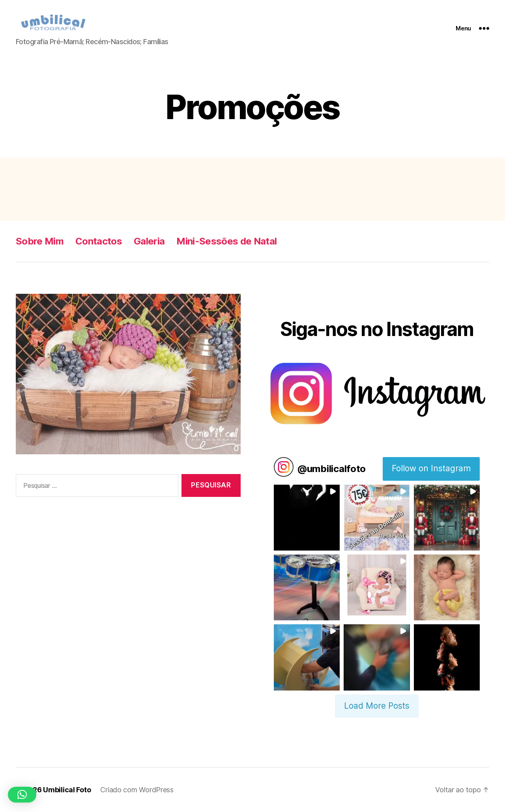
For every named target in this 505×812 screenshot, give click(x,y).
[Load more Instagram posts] (377, 706)
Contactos (99, 241)
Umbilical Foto (67, 790)
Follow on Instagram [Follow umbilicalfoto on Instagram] (431, 468)
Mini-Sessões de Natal (226, 241)
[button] (307, 518)
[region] (128, 374)
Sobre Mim (40, 241)
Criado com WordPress (137, 790)
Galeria (149, 241)
